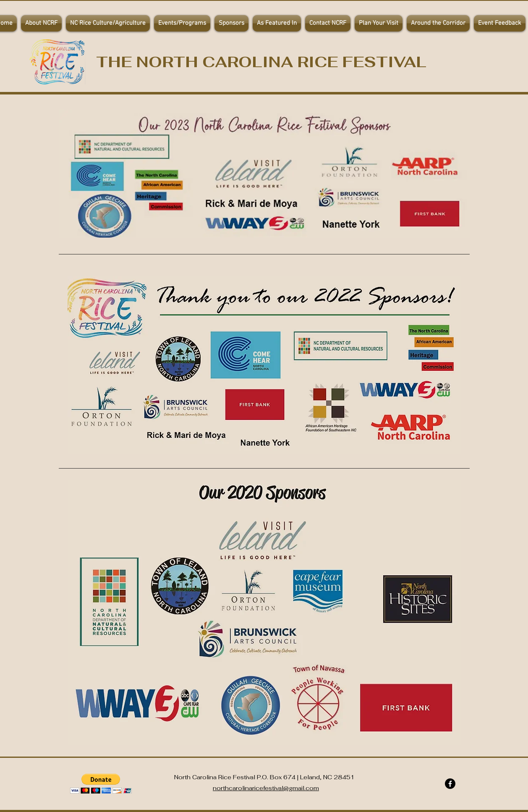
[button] (182, 23)
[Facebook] (450, 784)
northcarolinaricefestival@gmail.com (266, 788)
